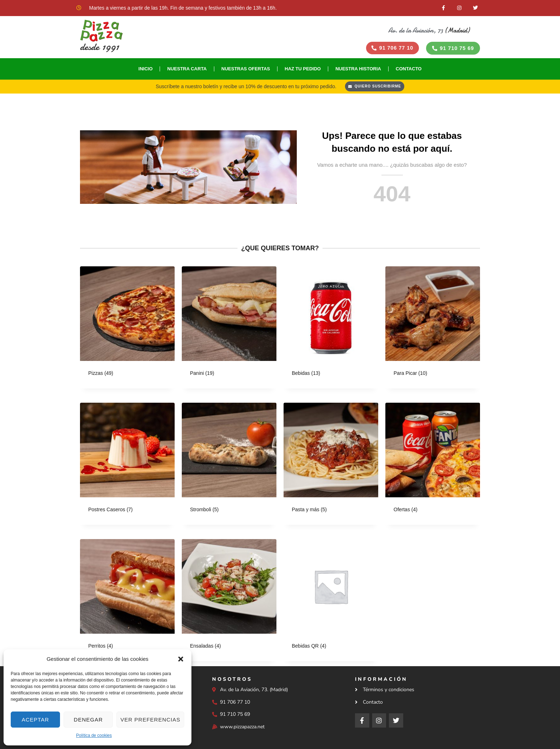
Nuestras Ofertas (246, 70)
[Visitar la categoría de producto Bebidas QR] (331, 602)
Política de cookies (94, 735)
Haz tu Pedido (303, 70)
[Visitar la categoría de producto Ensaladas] (229, 602)
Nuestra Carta (187, 70)
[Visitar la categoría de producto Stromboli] (229, 465)
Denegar (88, 720)
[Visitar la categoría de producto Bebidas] (331, 329)
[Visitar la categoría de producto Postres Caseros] (127, 465)
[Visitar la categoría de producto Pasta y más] (331, 465)
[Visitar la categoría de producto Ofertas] (433, 465)
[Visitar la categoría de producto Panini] (229, 329)
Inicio (146, 70)
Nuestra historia (358, 70)
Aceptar (36, 720)
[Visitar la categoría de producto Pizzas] (127, 329)
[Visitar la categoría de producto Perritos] (127, 602)
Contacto (409, 70)
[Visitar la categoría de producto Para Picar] (433, 329)
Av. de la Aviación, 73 (416, 30)
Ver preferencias (150, 720)
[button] (181, 659)
